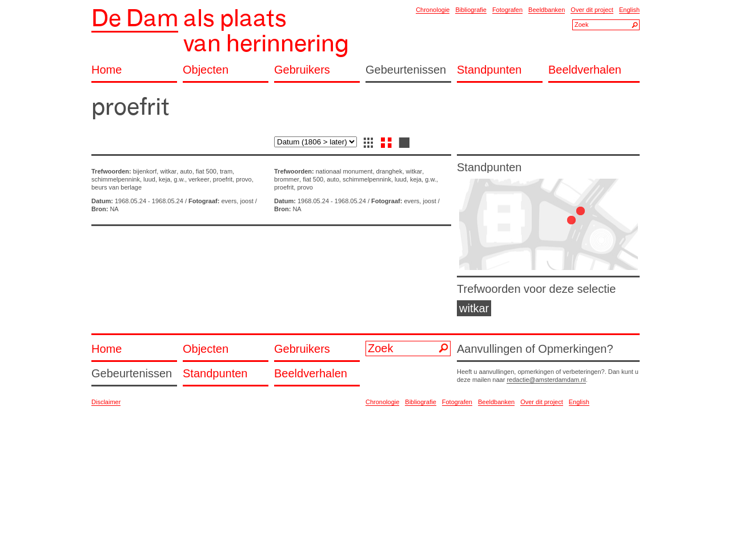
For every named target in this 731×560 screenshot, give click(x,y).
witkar (168, 171)
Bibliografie (471, 10)
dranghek (389, 171)
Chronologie (433, 10)
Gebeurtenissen (406, 70)
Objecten (206, 70)
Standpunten (489, 70)
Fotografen (507, 10)
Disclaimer (106, 402)
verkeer (199, 179)
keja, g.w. (172, 179)
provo (244, 179)
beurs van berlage (117, 187)
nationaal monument (344, 171)
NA (114, 209)
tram (226, 171)
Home (107, 70)
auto (186, 171)
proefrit (223, 179)
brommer (287, 179)
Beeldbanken (547, 10)
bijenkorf (145, 171)
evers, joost (237, 201)
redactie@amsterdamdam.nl (546, 380)
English (629, 10)
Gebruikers (302, 70)
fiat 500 (206, 171)
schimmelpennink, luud (123, 179)
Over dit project (592, 10)
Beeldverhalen (585, 70)
